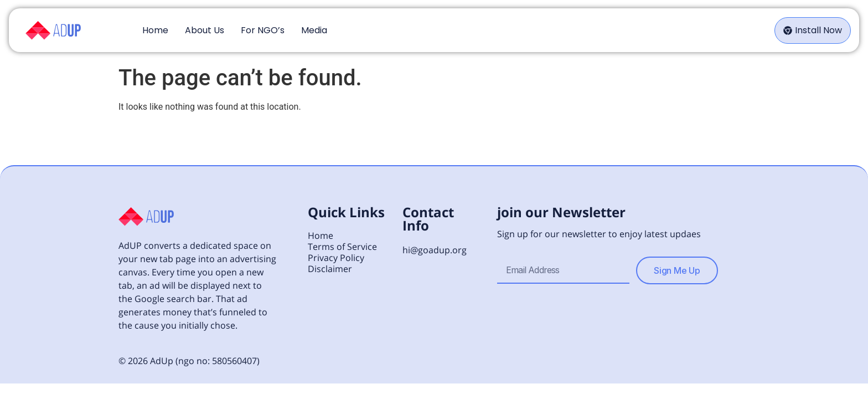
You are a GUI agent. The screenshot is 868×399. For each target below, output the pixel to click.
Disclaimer (330, 269)
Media (314, 30)
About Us (205, 30)
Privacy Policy (336, 258)
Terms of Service (342, 247)
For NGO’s (263, 30)
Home (155, 30)
